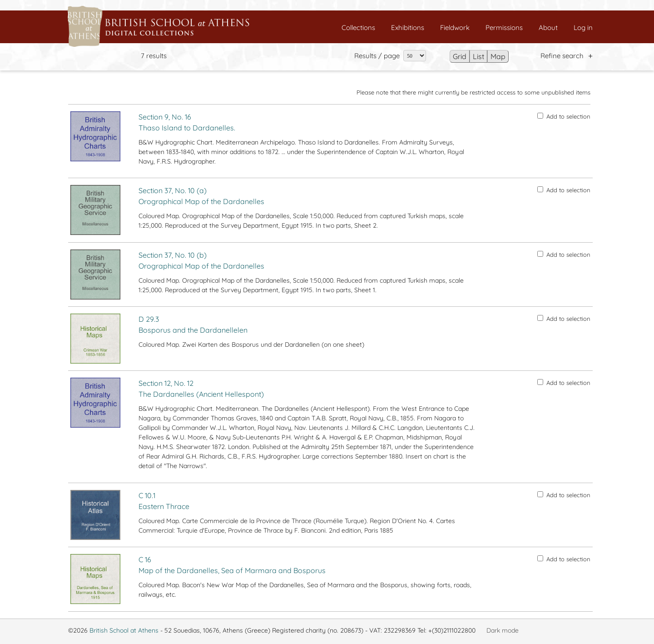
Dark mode (503, 630)
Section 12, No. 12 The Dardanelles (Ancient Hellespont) (201, 389)
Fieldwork (455, 27)
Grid (460, 56)
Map (498, 56)
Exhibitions (408, 27)
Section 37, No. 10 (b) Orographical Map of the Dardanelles (201, 260)
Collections (358, 27)
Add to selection (564, 116)
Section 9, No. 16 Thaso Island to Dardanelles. (187, 122)
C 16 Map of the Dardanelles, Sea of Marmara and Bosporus (232, 565)
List (478, 56)
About (548, 27)
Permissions (504, 27)
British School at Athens (124, 630)
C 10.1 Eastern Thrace (164, 501)
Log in (583, 27)
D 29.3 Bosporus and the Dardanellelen (193, 324)
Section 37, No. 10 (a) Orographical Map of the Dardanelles (201, 196)
